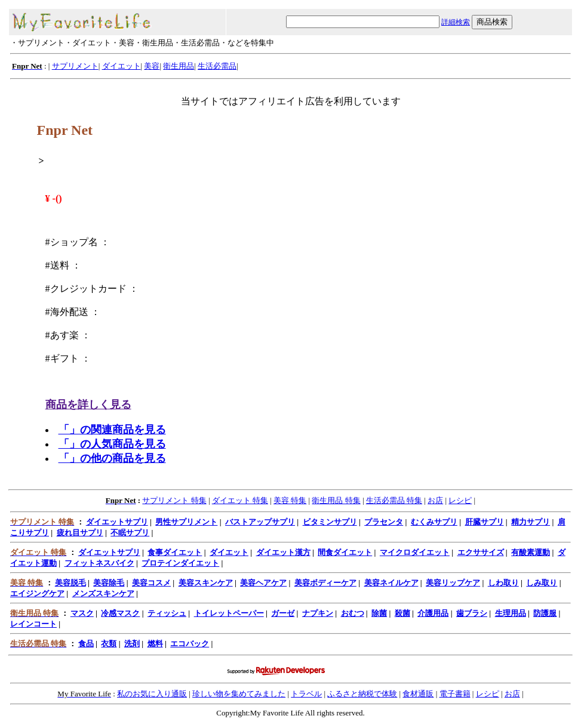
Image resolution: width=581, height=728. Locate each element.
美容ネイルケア (391, 583)
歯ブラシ (472, 613)
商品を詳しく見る (88, 405)
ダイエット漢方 (283, 552)
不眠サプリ (130, 533)
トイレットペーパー (229, 613)
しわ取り (503, 583)
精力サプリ (531, 522)
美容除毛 (109, 583)
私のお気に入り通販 (152, 694)
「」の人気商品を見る (112, 444)
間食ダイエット (345, 552)
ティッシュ (167, 613)
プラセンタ (384, 522)
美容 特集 (290, 500)
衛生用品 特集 (336, 500)
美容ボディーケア (325, 583)
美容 (152, 66)
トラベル (306, 694)
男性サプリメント (186, 522)
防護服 (545, 613)
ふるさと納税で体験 (362, 694)
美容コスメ (151, 583)
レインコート (33, 624)
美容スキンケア (206, 583)
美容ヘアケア (263, 583)
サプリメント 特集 (174, 500)
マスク (82, 613)
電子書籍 (455, 694)
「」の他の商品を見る (112, 458)
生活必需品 (217, 66)
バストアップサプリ (260, 522)
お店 (435, 500)
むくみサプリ (434, 522)
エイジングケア (37, 593)
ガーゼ (283, 613)
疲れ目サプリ (80, 533)
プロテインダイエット (180, 563)
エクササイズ (481, 552)
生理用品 (511, 613)
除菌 (379, 613)
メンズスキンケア (103, 593)
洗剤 (132, 644)
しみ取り (542, 583)
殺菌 (402, 613)
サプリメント (75, 66)
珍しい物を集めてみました (239, 694)
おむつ (353, 613)
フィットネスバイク (99, 563)
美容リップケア (453, 583)
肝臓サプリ (485, 522)
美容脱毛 (70, 583)
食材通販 (418, 694)
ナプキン (318, 613)
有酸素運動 (531, 552)
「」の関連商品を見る (112, 430)
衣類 (109, 644)
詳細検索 (456, 22)
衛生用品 (179, 66)
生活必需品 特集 (394, 500)
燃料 (155, 644)
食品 (86, 644)
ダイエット (122, 66)
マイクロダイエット (415, 552)
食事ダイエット (175, 552)
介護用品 (433, 613)
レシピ (460, 500)
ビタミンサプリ (330, 522)
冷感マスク (120, 613)
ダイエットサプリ (117, 522)
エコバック (190, 644)
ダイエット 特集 (240, 500)
